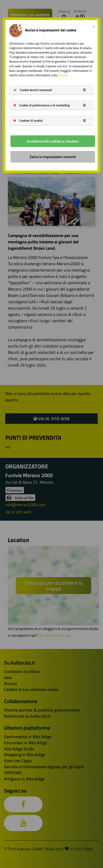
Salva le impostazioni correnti (53, 156)
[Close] (94, 25)
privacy (63, 75)
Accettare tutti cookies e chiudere (53, 141)
